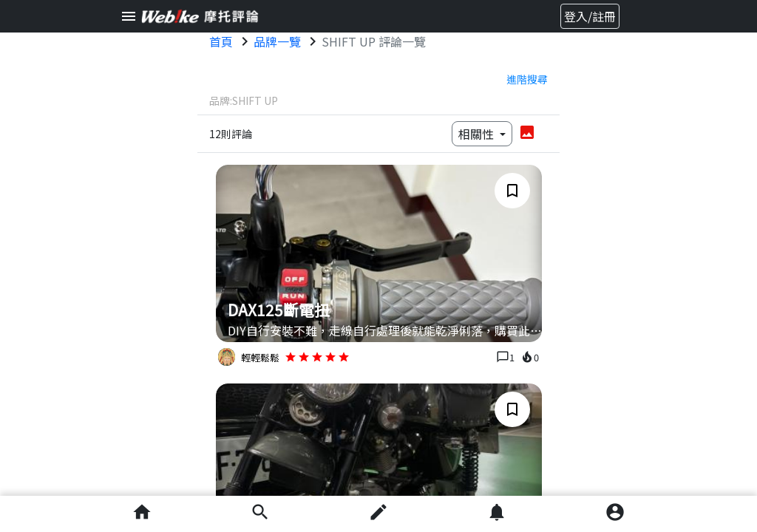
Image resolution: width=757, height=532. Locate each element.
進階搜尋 (527, 79)
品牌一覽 (277, 41)
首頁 (221, 41)
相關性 (478, 134)
